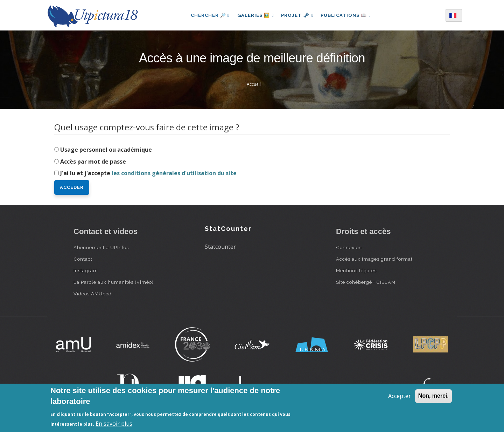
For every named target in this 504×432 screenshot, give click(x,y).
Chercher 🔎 (208, 15)
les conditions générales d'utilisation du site (174, 173)
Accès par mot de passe (93, 162)
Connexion (349, 247)
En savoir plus (114, 424)
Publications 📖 (347, 15)
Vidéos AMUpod (93, 294)
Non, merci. (433, 396)
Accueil (254, 84)
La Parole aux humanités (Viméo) (114, 282)
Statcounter (220, 247)
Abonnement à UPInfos (101, 247)
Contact (83, 259)
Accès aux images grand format (374, 259)
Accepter (400, 396)
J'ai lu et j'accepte (148, 173)
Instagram (86, 270)
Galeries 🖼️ (254, 15)
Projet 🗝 (297, 15)
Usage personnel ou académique (106, 150)
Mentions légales (356, 270)
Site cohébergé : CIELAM (366, 282)
